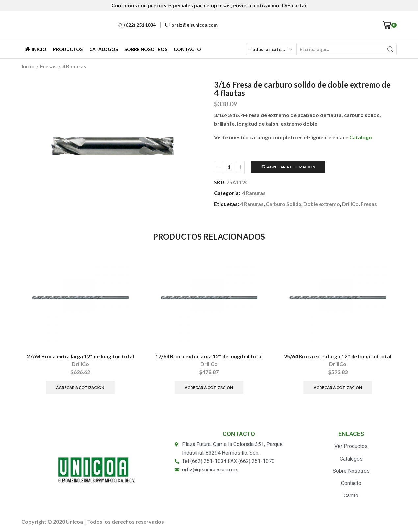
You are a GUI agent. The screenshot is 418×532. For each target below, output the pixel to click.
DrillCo (353, 204)
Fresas (48, 66)
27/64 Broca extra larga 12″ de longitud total (80, 356)
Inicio (36, 49)
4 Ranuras (74, 66)
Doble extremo (324, 204)
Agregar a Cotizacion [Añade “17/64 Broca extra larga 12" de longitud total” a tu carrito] (209, 388)
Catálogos (104, 49)
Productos (68, 49)
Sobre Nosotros (146, 49)
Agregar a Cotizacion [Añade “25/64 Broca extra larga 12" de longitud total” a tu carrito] (338, 388)
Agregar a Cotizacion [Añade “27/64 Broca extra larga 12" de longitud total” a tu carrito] (80, 388)
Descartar (295, 5)
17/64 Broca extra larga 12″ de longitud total (209, 356)
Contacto (187, 49)
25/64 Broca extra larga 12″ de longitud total (338, 356)
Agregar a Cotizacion (291, 167)
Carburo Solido (285, 204)
